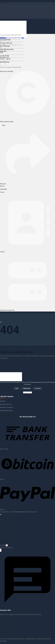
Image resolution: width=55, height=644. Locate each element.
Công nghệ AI (4, 40)
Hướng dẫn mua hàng (6, 411)
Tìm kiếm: (3, 45)
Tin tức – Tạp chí (5, 535)
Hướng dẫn (3, 189)
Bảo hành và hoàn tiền (6, 407)
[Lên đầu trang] (1, 515)
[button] (4, 57)
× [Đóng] (7, 545)
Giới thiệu (3, 401)
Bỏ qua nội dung (5, 1)
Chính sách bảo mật (6, 404)
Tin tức (2, 192)
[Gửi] (1, 41)
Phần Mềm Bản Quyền (7, 49)
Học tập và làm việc (6, 43)
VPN (1, 53)
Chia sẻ (2, 186)
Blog (2, 125)
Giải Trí (2, 46)
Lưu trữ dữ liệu (5, 56)
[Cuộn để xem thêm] (1, 322)
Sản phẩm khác (5, 538)
